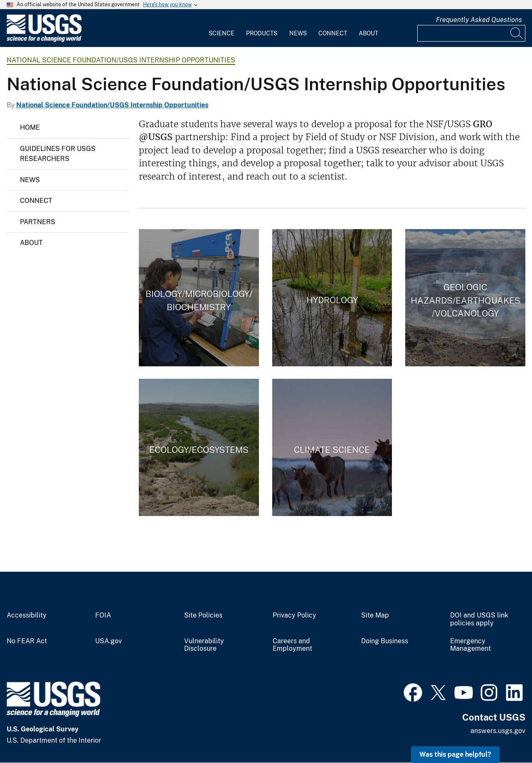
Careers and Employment (292, 645)
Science (222, 33)
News (298, 33)
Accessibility (27, 615)
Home (30, 127)
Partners (38, 222)
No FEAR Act (27, 641)
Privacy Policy (294, 615)
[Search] (517, 33)
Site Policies (203, 615)
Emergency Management (470, 645)
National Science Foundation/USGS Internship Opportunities (121, 60)
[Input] (471, 33)
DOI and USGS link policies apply (479, 619)
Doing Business (385, 641)
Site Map (375, 615)
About (368, 33)
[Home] (44, 40)
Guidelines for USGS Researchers (58, 154)
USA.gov (108, 641)
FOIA (103, 615)
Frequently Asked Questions (479, 20)
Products (262, 33)
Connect (333, 33)
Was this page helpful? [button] (455, 754)
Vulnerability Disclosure (204, 645)
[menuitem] (222, 28)
